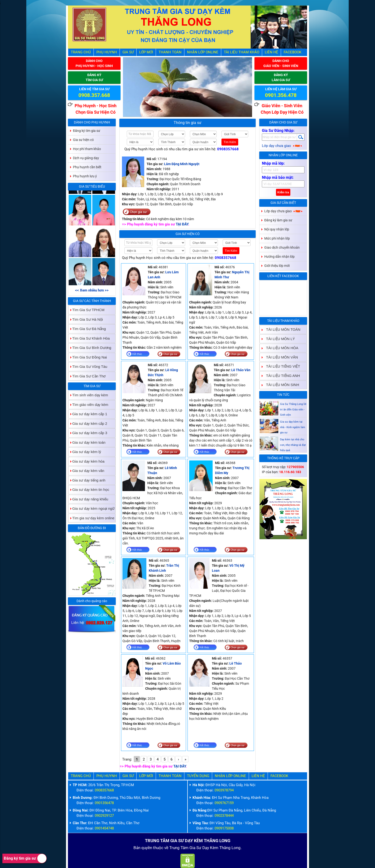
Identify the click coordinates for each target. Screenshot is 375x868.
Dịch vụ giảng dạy (86, 158)
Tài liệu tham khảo (242, 52)
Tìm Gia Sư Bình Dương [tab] (90, 348)
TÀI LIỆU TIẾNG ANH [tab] (281, 376)
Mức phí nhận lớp (277, 238)
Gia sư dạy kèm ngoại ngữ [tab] (91, 508)
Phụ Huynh (107, 52)
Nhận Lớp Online (203, 52)
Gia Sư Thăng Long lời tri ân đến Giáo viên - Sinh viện (293, 425)
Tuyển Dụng (198, 776)
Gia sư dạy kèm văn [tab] (86, 471)
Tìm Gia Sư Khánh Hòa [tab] (89, 338)
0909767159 (224, 803)
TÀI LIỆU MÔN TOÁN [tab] (281, 329)
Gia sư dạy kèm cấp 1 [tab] (88, 414)
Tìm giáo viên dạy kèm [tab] (88, 405)
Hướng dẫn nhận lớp (279, 257)
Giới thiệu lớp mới (277, 266)
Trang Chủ (81, 52)
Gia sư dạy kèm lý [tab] (85, 452)
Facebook (292, 52)
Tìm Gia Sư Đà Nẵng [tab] (87, 329)
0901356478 (104, 803)
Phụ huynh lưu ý (85, 176)
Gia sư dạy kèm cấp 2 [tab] (88, 423)
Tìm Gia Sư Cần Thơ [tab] (87, 376)
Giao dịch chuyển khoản (282, 247)
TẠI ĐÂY (182, 224)
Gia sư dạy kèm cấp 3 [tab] (88, 433)
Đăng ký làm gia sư (278, 220)
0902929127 (104, 816)
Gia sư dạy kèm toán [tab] (87, 442)
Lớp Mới (146, 52)
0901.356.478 (281, 95)
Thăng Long (230, 848)
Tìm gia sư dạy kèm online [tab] (91, 518)
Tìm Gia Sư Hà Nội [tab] (86, 319)
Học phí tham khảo (87, 149)
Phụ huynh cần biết (87, 167)
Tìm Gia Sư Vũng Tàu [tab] (88, 367)
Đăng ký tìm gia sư (25, 858)
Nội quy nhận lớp (277, 229)
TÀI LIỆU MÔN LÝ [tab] (279, 339)
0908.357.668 (94, 95)
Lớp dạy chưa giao (282, 146)
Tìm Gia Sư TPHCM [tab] (86, 310)
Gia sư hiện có (188, 234)
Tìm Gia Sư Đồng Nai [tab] (88, 357)
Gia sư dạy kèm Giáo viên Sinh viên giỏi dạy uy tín (293, 408)
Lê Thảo (236, 663)
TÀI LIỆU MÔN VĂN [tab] (280, 357)
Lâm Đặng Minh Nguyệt (182, 164)
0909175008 (224, 828)
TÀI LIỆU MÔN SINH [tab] (281, 385)
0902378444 (224, 816)
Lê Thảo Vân (241, 370)
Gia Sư (128, 52)
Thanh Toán (170, 52)
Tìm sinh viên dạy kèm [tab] (88, 395)
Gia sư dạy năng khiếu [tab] (88, 499)
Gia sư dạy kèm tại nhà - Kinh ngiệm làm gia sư (293, 443)
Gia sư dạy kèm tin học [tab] (89, 490)
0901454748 (104, 828)
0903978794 (224, 790)
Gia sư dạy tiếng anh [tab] (87, 480)
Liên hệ (271, 52)
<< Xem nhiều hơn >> (92, 290)
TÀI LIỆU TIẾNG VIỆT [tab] (281, 366)
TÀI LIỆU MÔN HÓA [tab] (280, 348)
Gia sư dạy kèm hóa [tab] (86, 461)
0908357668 (228, 149)
